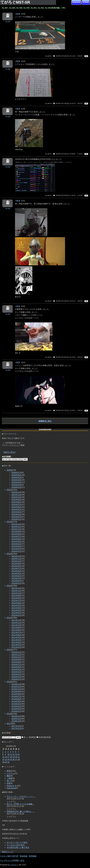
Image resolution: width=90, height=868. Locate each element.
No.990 (8, 167)
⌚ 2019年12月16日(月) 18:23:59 (64, 357)
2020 (10, 650)
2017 (10, 724)
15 (3, 757)
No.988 (8, 69)
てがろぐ (14, 865)
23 (6, 760)
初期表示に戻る (45, 421)
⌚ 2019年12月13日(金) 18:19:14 (64, 103)
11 (11, 754)
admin (49, 56)
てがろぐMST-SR (16, 2)
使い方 (9, 781)
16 (6, 757)
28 (19, 760)
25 (11, 760)
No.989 (8, 117)
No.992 (8, 314)
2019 (10, 682)
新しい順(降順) (29, 737)
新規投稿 (76, 2)
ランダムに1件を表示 (16, 845)
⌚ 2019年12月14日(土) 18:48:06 (64, 154)
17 (9, 757)
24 (9, 760)
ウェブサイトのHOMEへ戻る (12, 860)
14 (19, 754)
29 (3, 762)
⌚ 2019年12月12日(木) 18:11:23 (64, 56)
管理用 (86, 2)
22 (3, 760)
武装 (9, 783)
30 (6, 762)
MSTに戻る (9, 452)
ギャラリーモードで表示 (17, 843)
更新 (9, 771)
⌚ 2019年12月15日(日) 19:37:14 (64, 301)
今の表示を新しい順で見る (18, 847)
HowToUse (11, 788)
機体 (9, 776)
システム (10, 773)
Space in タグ (12, 786)
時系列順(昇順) (44, 737)
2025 (10, 490)
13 (16, 754)
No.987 (8, 22)
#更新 (18, 14)
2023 (10, 554)
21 (19, 757)
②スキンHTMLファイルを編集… (21, 804)
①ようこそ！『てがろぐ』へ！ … (21, 796)
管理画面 (33, 856)
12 (14, 754)
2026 (10, 470)
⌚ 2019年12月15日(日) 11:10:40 (64, 195)
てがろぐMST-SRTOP (9, 856)
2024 (10, 522)
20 (16, 757)
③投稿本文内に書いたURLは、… (21, 811)
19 (14, 757)
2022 (10, 586)
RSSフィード (8, 852)
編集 (86, 56)
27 (16, 760)
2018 (10, 714)
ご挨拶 (9, 778)
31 (9, 762)
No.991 (8, 209)
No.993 (8, 370)
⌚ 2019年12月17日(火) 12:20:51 (64, 410)
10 (9, 754)
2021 (10, 618)
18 (11, 757)
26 (14, 760)
